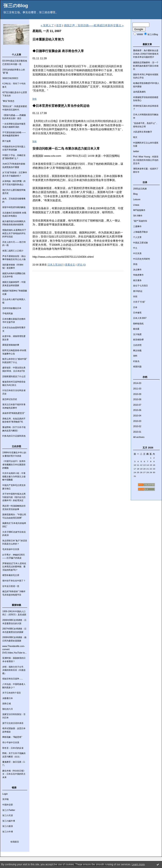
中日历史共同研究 (142, 259)
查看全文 (70, 265)
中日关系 (137, 253)
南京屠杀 (137, 280)
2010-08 (137, 399)
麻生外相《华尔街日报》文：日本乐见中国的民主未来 (14, 774)
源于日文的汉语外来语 (13, 723)
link (34, 99)
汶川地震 (137, 334)
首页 (59, 25)
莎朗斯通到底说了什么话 (14, 376)
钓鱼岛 (136, 361)
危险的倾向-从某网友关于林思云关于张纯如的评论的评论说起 (14, 233)
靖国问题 (137, 367)
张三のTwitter (9, 810)
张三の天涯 (8, 815)
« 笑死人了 (47, 25)
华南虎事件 (138, 275)
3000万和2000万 (10, 78)
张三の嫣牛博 (9, 821)
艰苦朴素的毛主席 (11, 575)
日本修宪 (137, 313)
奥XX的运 (138, 291)
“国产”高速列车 (140, 221)
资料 (135, 356)
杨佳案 (136, 329)
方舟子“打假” (139, 302)
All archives (139, 437)
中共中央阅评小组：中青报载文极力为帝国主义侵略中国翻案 (14, 476)
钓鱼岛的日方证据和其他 (14, 436)
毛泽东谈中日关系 (11, 549)
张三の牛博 (8, 832)
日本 (135, 307)
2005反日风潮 (140, 189)
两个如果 (7, 141)
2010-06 (137, 410)
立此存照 (137, 345)
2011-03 (137, 389)
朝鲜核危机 (138, 324)
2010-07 (137, 405)
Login (5, 794)
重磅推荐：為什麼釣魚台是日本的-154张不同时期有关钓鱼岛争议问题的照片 (146, 54)
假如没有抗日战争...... (13, 679)
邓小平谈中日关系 (11, 743)
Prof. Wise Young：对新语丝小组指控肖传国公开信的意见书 (146, 160)
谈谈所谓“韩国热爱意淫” (14, 413)
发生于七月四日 (140, 286)
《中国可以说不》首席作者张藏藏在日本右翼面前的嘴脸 (14, 464)
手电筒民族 (8, 313)
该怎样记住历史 (10, 399)
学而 (135, 297)
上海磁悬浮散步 (140, 232)
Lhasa (136, 205)
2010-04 (137, 416)
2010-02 (137, 426)
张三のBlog (16, 6)
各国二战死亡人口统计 (13, 251)
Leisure (137, 199)
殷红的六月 (8, 709)
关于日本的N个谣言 (12, 693)
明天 (135, 137)
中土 (135, 248)
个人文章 (137, 237)
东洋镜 (5, 799)
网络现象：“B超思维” (12, 737)
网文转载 (137, 351)
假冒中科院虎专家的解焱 (14, 207)
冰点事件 (137, 270)
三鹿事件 (137, 226)
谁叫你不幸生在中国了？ (14, 581)
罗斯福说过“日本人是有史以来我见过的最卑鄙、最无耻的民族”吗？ (14, 567)
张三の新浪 (8, 826)
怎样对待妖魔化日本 (12, 308)
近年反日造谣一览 (11, 586)
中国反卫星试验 (140, 243)
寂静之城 (7, 704)
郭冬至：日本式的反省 (13, 748)
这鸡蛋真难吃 (139, 92)
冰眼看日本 (8, 698)
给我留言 (15, 842)
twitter (136, 151)
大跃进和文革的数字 (143, 132)
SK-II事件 (138, 216)
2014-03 (137, 383)
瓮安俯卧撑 (138, 340)
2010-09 (137, 394)
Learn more (138, 864)
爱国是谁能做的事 (11, 345)
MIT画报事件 (139, 210)
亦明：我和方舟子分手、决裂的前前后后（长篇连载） (14, 670)
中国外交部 (8, 805)
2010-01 (137, 432)
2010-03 (137, 421)
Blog (135, 194)
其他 (135, 264)
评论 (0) (82, 265)
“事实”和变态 (8, 101)
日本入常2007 (140, 318)
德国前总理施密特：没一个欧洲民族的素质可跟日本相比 (146, 66)
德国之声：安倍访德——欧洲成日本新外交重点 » (94, 25)
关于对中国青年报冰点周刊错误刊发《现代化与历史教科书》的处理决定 (14, 497)
